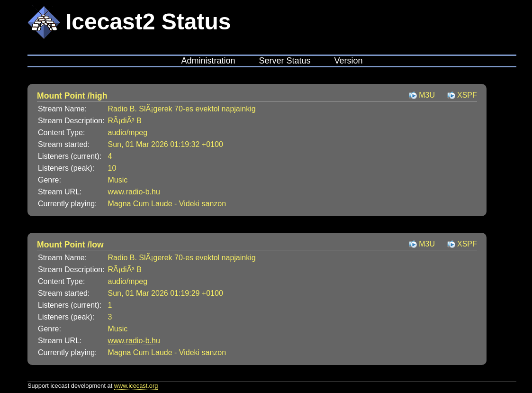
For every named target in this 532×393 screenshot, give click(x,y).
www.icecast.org (136, 386)
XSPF (467, 95)
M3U (427, 95)
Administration (208, 61)
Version (349, 61)
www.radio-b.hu (134, 192)
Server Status (284, 61)
